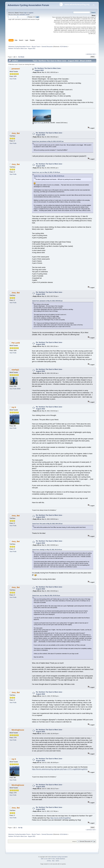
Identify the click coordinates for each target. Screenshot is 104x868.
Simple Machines (60, 859)
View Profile (13, 79)
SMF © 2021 (52, 859)
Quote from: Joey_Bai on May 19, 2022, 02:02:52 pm (49, 176)
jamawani (16, 69)
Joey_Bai (16, 133)
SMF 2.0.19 (44, 859)
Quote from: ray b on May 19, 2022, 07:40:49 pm (46, 172)
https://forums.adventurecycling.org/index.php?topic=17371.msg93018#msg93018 (60, 769)
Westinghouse (18, 730)
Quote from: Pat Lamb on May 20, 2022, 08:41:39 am (47, 524)
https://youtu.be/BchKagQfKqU (61, 818)
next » (94, 54)
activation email (24, 14)
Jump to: (75, 841)
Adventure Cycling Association (59, 857)
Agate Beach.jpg (38, 123)
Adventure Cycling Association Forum (28, 5)
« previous (89, 54)
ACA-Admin (64, 47)
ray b (14, 407)
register (31, 13)
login (25, 13)
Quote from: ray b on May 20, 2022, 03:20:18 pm (46, 596)
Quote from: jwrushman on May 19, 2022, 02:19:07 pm (48, 141)
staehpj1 (15, 370)
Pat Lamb (16, 343)
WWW (19, 389)
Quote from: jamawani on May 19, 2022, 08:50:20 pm (47, 301)
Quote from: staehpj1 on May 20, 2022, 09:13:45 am (47, 550)
